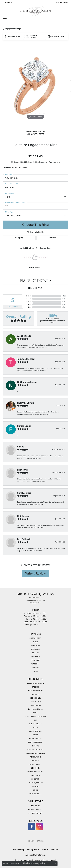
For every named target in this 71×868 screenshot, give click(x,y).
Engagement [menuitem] (36, 638)
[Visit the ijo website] (40, 841)
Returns (52, 238)
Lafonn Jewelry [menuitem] (35, 783)
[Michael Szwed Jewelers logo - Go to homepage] (36, 11)
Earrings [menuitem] (35, 645)
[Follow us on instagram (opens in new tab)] (39, 827)
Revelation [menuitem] (36, 757)
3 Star (29, 301)
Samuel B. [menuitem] (35, 761)
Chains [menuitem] (35, 653)
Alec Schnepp (24, 336)
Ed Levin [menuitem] (35, 779)
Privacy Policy (35, 810)
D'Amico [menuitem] (35, 694)
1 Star (29, 307)
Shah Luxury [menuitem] (36, 764)
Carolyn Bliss (24, 493)
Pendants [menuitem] (35, 660)
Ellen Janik (23, 470)
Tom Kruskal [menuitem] (35, 794)
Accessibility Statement (35, 855)
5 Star (29, 296)
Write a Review (35, 574)
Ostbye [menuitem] (36, 746)
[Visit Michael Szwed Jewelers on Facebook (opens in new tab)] (32, 827)
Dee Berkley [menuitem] (36, 698)
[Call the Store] (36, 603)
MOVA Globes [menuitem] (35, 739)
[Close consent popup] (55, 863)
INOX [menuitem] (35, 713)
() (64, 296)
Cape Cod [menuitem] (35, 775)
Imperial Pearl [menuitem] (35, 709)
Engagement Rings (13, 29)
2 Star (29, 304)
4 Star (29, 299)
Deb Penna (23, 516)
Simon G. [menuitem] (35, 768)
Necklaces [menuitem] (35, 649)
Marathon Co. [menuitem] (35, 731)
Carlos (21, 447)
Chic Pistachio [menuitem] (35, 691)
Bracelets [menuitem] (35, 657)
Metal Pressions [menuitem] (36, 772)
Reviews (35, 288)
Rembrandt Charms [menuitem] (35, 753)
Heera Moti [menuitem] (36, 705)
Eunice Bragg (24, 426)
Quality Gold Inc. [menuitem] (35, 750)
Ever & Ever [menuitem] (35, 702)
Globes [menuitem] (35, 668)
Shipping (19, 238)
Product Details (36, 281)
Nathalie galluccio (27, 382)
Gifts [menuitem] (35, 671)
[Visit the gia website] (31, 841)
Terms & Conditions (50, 850)
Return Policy (36, 813)
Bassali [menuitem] (35, 687)
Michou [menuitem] (35, 786)
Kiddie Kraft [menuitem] (36, 724)
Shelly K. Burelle (26, 403)
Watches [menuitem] (36, 664)
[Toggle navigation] (5, 19)
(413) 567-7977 (36, 134)
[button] (7, 2)
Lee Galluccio (24, 539)
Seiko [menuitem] (36, 790)
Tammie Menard (26, 359)
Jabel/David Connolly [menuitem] (35, 716)
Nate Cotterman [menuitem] (35, 742)
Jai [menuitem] (35, 720)
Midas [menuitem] (35, 735)
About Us (36, 806)
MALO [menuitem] (35, 727)
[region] (35, 88)
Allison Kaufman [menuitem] (35, 683)
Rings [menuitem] (36, 642)
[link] (61, 2)
